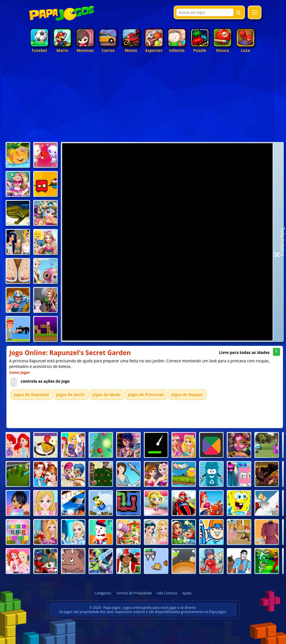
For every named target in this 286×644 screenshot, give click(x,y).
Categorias (103, 593)
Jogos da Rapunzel (31, 395)
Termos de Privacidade (134, 593)
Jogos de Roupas (187, 395)
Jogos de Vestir (71, 395)
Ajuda (187, 593)
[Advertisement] (143, 99)
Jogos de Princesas (146, 395)
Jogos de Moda (106, 395)
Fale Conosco (167, 593)
